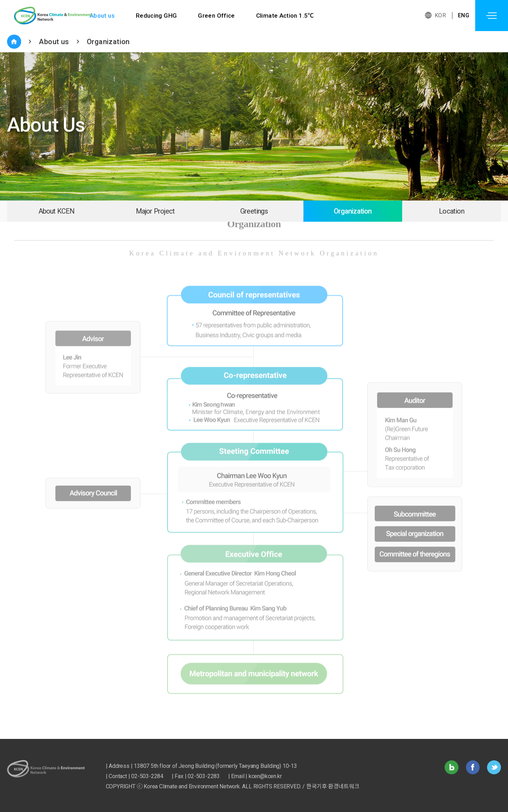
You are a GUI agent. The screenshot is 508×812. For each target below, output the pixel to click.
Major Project (155, 211)
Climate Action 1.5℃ (286, 16)
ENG (464, 15)
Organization (108, 42)
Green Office (217, 16)
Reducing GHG (156, 16)
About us (102, 16)
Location (452, 211)
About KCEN (57, 211)
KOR (440, 15)
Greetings (254, 211)
